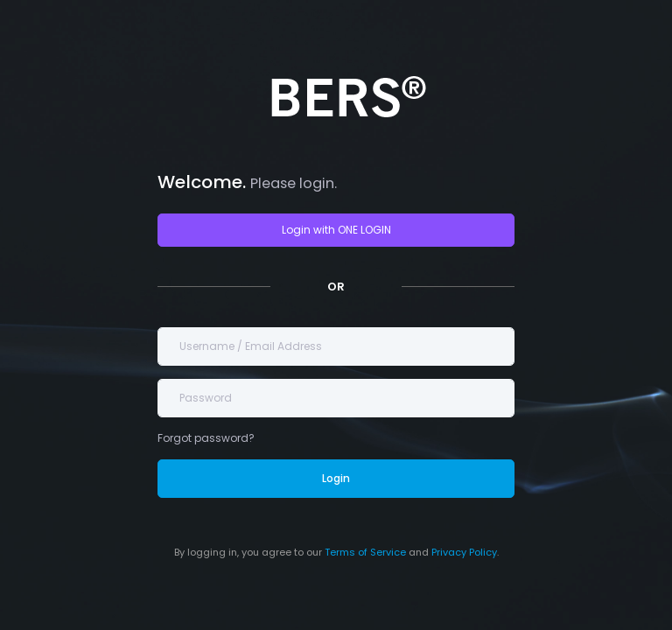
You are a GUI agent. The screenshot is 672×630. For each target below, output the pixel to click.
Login (336, 478)
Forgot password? (206, 438)
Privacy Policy (464, 552)
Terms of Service (365, 552)
